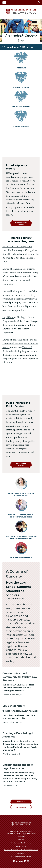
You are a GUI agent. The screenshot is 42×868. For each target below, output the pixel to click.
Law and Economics (12, 269)
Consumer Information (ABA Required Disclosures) (21, 850)
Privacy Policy (21, 846)
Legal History (9, 318)
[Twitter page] (17, 862)
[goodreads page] (25, 862)
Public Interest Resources (21, 465)
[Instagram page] (28, 862)
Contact (21, 840)
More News (21, 802)
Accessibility (21, 853)
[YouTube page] (23, 862)
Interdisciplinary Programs (21, 223)
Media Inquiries (21, 807)
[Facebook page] (14, 862)
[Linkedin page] (20, 862)
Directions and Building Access (21, 843)
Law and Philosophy (12, 291)
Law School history (14, 706)
